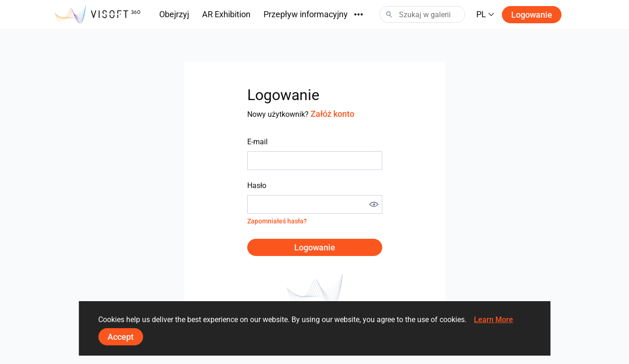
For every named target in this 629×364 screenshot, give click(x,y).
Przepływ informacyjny (306, 14)
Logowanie (532, 15)
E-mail (257, 142)
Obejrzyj (174, 14)
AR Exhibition (226, 14)
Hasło (257, 185)
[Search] (422, 14)
